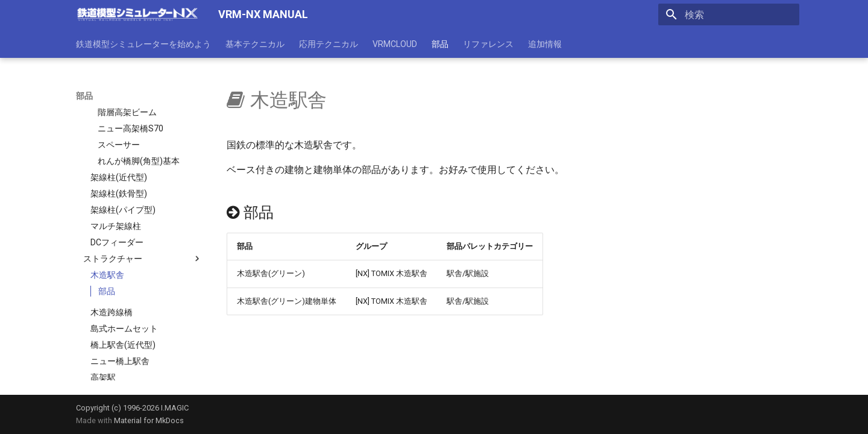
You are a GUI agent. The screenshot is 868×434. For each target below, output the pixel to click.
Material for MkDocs (149, 420)
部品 (440, 44)
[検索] (729, 14)
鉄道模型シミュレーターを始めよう (143, 44)
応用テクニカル (329, 44)
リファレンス (488, 44)
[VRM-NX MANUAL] (137, 14)
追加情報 (545, 44)
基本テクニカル (255, 44)
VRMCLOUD (395, 44)
